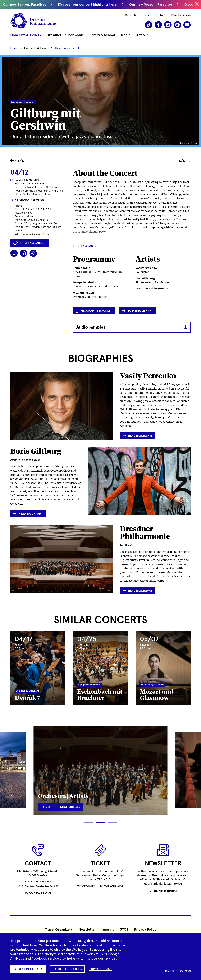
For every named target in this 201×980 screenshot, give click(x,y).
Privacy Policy (145, 930)
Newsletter (87, 930)
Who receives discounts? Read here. (36, 234)
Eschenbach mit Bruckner (100, 694)
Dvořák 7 (27, 697)
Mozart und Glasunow (157, 694)
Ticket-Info (86, 887)
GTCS (124, 930)
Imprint (108, 930)
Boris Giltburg (36, 451)
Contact (160, 15)
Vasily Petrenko (148, 376)
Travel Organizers (59, 930)
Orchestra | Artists (63, 796)
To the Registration (163, 891)
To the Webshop (112, 887)
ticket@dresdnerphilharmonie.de (38, 885)
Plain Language (181, 15)
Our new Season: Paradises (27, 5)
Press (145, 15)
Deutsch (130, 15)
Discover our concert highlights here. (91, 5)
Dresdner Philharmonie (145, 532)
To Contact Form (38, 893)
